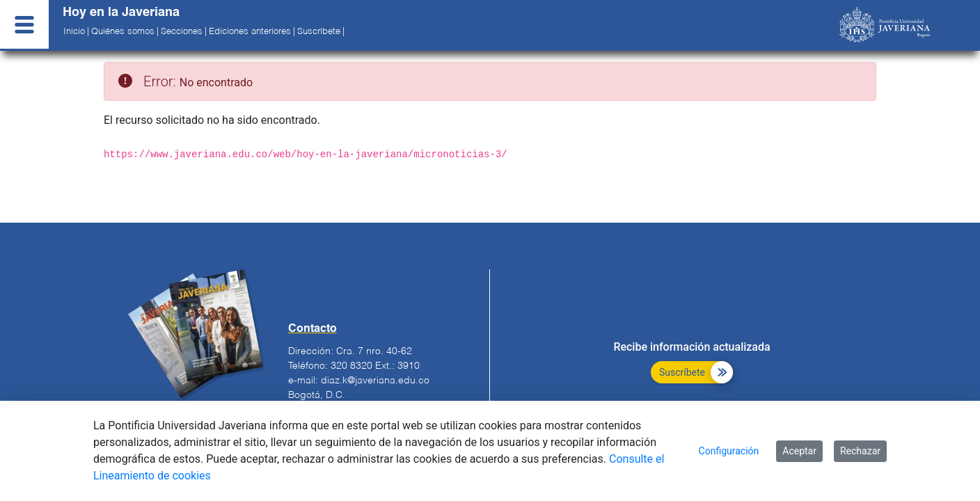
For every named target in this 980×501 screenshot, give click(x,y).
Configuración (729, 451)
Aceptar (799, 451)
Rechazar (860, 451)
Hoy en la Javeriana (121, 13)
